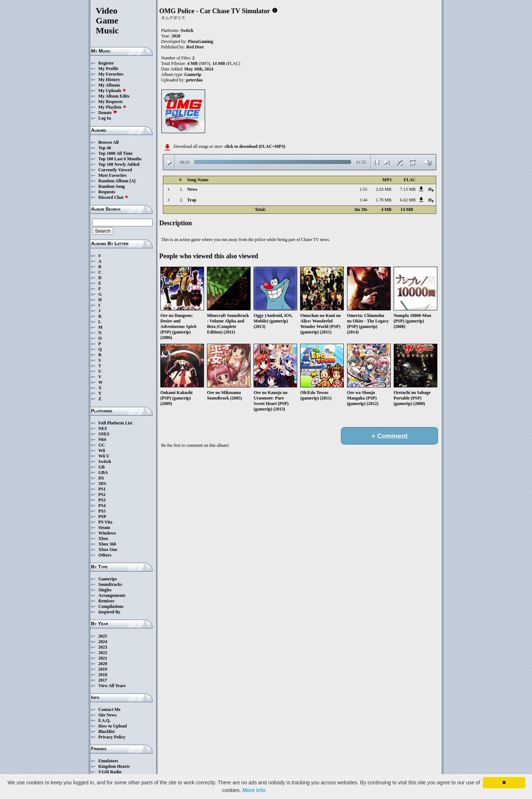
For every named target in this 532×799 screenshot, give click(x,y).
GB (101, 467)
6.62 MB (408, 200)
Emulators (108, 761)
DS (101, 478)
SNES (104, 434)
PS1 (102, 489)
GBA (103, 473)
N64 (102, 439)
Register (106, 63)
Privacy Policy (112, 737)
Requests (107, 192)
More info (254, 790)
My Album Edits (114, 96)
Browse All (108, 142)
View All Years (112, 686)
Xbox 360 (107, 544)
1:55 (363, 189)
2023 (103, 647)
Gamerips (108, 579)
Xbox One (108, 550)
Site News (108, 715)
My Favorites (111, 74)
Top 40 (105, 148)
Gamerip (193, 74)
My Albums (109, 85)
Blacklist (107, 731)
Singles (105, 590)
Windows (107, 533)
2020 (103, 664)
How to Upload (112, 726)
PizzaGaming (201, 41)
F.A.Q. (104, 720)
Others (105, 555)
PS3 (102, 500)
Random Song (112, 186)
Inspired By (109, 612)
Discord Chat (113, 197)
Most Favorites (112, 175)
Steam (104, 528)
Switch (105, 461)
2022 (103, 653)
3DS (102, 484)
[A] (133, 181)
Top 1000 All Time (115, 153)
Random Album (113, 181)
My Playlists (112, 107)
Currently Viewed (115, 170)
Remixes (106, 601)
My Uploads (112, 91)
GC (102, 445)
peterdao (194, 80)
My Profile (108, 69)
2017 (103, 680)
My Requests (110, 102)
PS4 (102, 506)
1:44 (363, 200)
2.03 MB (384, 189)
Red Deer (195, 47)
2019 (103, 669)
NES (103, 428)
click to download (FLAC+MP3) (255, 146)
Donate (108, 113)
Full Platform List (115, 423)
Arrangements (112, 595)
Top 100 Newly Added (119, 164)
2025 (103, 636)
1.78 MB (384, 200)
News (192, 189)
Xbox (103, 539)
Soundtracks (110, 584)
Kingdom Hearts (114, 766)
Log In (105, 118)
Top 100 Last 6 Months (120, 159)
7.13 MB (408, 189)
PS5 (102, 511)
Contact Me (109, 709)
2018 (103, 675)
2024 (103, 642)
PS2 (102, 495)
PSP (102, 517)
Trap (192, 200)
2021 (103, 658)
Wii (102, 450)
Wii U (104, 456)
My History (109, 80)
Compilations (111, 606)
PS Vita (105, 522)
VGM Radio (110, 772)
